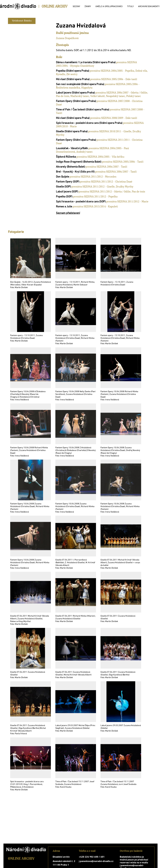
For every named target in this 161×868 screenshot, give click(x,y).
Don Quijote (63, 177)
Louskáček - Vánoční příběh (72, 148)
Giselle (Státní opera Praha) (72, 132)
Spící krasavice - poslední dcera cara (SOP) (81, 202)
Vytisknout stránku (22, 21)
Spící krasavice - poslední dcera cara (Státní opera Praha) (89, 123)
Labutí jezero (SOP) (67, 192)
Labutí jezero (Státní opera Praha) (75, 93)
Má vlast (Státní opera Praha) (73, 79)
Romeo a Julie (64, 207)
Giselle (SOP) (63, 187)
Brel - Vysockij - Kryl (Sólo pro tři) (75, 172)
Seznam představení (68, 213)
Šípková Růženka (66, 157)
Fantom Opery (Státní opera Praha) (76, 101)
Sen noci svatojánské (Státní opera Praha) (80, 84)
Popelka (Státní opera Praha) (73, 71)
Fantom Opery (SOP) (68, 182)
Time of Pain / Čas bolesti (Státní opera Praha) (83, 110)
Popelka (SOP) (64, 197)
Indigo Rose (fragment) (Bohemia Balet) (79, 162)
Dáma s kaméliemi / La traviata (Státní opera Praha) (86, 63)
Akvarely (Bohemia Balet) (70, 167)
